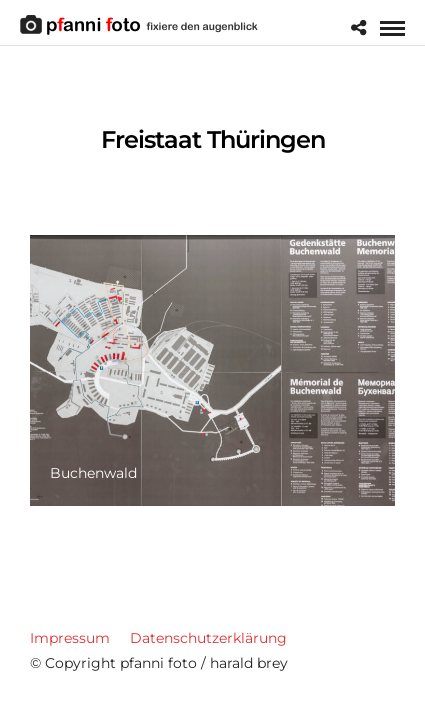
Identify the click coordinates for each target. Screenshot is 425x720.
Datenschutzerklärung (208, 638)
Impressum (70, 638)
